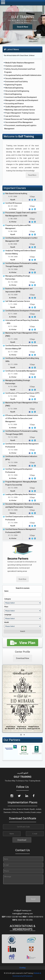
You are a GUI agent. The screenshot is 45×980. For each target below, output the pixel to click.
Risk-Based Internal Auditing (16, 193)
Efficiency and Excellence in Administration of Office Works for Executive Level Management (22, 418)
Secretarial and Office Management (19, 122)
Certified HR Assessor (14, 203)
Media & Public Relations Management (20, 63)
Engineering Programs (14, 85)
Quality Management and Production (19, 107)
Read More (32, 175)
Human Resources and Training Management (22, 119)
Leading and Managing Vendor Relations (21, 494)
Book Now (22, 579)
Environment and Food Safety (16, 82)
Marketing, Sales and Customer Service (20, 110)
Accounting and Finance (15, 104)
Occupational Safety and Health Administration (23, 75)
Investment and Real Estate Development (21, 97)
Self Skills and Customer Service (18, 301)
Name (6, 591)
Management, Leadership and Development (22, 100)
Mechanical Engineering (14, 88)
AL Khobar (13, 209)
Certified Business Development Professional (23, 311)
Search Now (22, 27)
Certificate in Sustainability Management (21, 371)
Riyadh (13, 200)
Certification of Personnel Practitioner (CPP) (22, 393)
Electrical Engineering (13, 94)
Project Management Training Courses (20, 113)
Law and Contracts (13, 116)
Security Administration (14, 78)
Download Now (23, 658)
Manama (13, 513)
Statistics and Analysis (14, 66)
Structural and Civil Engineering (17, 91)
